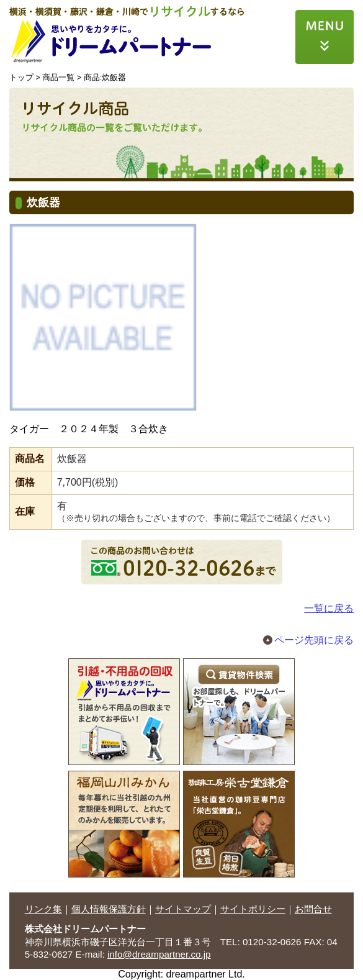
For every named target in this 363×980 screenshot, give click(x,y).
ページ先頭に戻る (314, 640)
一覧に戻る (329, 608)
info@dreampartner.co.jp (159, 954)
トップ (21, 77)
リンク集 (43, 909)
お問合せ (313, 909)
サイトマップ (183, 909)
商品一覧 (58, 77)
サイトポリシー (253, 909)
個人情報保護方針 (109, 909)
